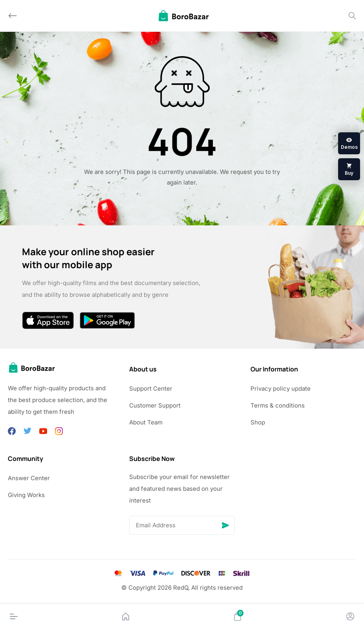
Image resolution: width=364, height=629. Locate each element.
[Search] (352, 16)
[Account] (350, 616)
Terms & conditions (278, 405)
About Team (146, 422)
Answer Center (29, 478)
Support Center (151, 389)
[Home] (126, 616)
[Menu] (14, 616)
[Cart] (238, 616)
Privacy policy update (281, 389)
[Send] (225, 525)
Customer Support (155, 405)
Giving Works (26, 495)
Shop (258, 422)
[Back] (13, 16)
